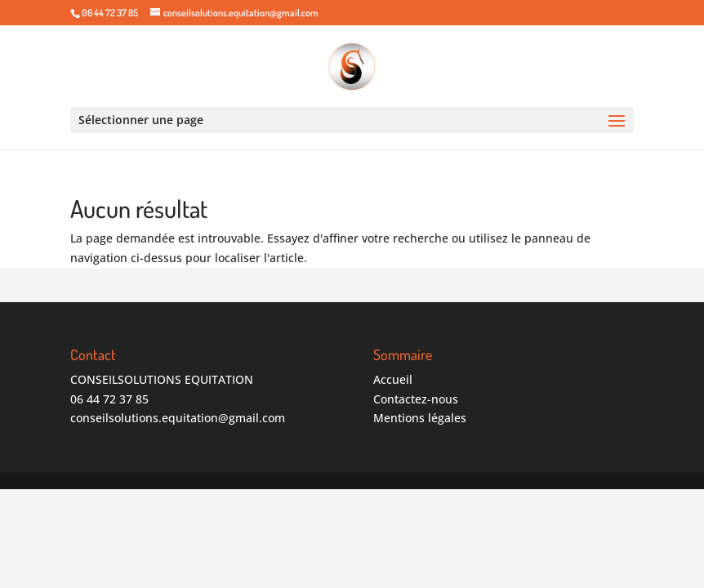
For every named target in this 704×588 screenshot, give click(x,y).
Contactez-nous (416, 399)
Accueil (393, 379)
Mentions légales (420, 418)
